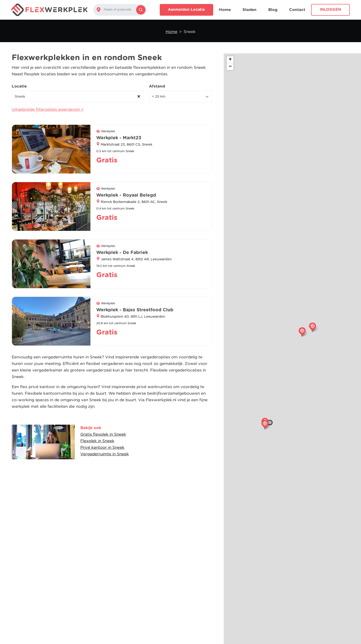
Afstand (157, 86)
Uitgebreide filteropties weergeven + (48, 109)
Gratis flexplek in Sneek (103, 434)
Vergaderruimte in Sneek (105, 454)
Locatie (19, 86)
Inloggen (330, 10)
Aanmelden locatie (186, 10)
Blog (273, 10)
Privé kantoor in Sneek (102, 447)
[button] (265, 424)
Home (225, 10)
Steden (249, 10)
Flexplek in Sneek (97, 441)
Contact (297, 10)
